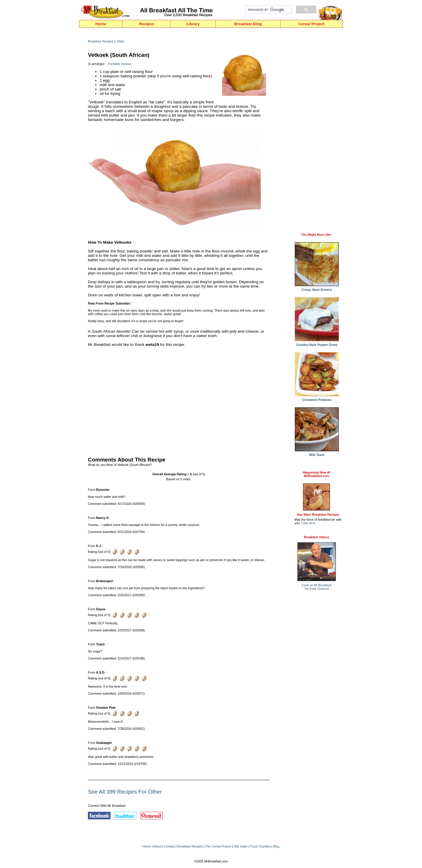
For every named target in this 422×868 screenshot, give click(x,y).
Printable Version (120, 64)
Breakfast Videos (316, 537)
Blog (276, 846)
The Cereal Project (218, 846)
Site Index (241, 846)
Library (193, 24)
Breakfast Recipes (101, 41)
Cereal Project (312, 24)
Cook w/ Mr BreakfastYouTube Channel (316, 587)
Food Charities (260, 846)
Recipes (146, 24)
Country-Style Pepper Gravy (317, 343)
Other (121, 41)
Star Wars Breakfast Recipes (318, 515)
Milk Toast (317, 453)
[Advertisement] (179, 400)
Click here (308, 523)
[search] (268, 10)
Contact (170, 846)
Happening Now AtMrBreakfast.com (316, 474)
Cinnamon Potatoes (317, 398)
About (157, 846)
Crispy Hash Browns (317, 288)
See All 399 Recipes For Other (125, 792)
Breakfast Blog (248, 24)
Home (101, 24)
